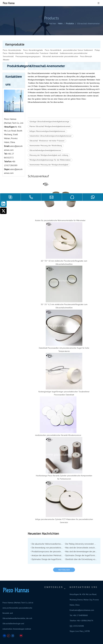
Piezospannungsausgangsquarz (28, 50)
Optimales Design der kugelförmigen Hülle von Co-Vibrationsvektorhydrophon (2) (81, 549)
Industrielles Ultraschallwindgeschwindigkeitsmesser (51, 130)
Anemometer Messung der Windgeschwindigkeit (49, 158)
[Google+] (9, 630)
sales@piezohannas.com (84, 604)
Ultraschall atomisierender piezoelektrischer (60, 50)
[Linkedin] (3, 204)
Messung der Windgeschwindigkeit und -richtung (49, 149)
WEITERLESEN (64, 564)
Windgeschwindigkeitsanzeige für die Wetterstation (50, 154)
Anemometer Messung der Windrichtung (46, 139)
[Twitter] (3, 211)
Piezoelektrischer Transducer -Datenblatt (42, 47)
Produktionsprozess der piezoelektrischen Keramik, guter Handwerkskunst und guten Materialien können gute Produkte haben (47, 545)
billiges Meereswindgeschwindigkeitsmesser (47, 125)
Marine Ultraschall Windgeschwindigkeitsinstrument (50, 120)
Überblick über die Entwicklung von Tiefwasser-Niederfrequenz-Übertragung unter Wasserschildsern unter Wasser (81, 553)
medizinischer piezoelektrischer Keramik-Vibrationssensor (58, 429)
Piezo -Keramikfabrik (53, 44)
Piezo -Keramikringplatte (33, 44)
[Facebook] (4, 630)
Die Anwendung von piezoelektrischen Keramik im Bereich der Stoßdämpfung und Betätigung (47, 541)
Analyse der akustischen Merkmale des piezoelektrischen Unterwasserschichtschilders (47, 549)
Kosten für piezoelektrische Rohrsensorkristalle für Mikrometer (60, 214)
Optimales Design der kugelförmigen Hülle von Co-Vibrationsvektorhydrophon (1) (47, 553)
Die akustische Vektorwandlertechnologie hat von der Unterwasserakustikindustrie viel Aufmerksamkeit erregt (47, 538)
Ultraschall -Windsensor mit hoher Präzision (47, 135)
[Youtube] (21, 630)
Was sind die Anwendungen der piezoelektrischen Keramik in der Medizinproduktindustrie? (81, 545)
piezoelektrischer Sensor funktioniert (78, 44)
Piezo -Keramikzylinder (12, 44)
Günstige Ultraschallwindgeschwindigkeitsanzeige (49, 115)
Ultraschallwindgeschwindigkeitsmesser (45, 144)
